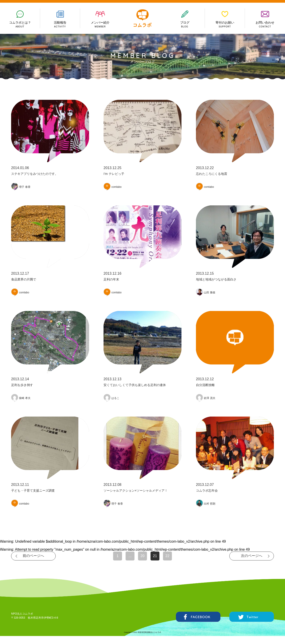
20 (142, 556)
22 (167, 556)
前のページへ (33, 556)
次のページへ (252, 556)
